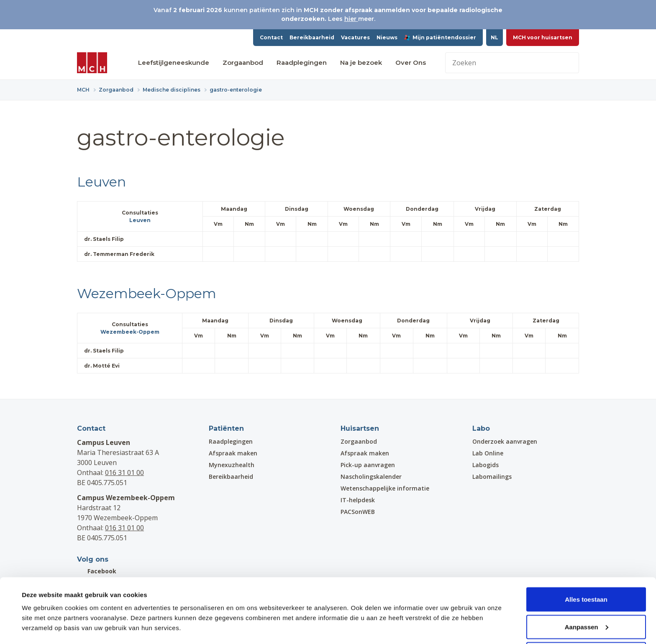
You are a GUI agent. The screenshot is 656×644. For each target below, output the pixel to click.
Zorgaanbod (243, 63)
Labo (481, 428)
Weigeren (586, 622)
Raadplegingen (302, 63)
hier (351, 19)
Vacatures (355, 37)
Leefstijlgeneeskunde (174, 63)
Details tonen (42, 618)
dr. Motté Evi (106, 366)
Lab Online (488, 453)
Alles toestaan (586, 567)
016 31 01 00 (124, 473)
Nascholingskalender (371, 477)
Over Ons (411, 63)
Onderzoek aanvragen (505, 441)
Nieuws (387, 37)
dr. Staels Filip (108, 239)
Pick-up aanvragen (368, 465)
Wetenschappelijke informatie (385, 488)
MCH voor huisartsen (543, 37)
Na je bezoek (361, 63)
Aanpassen (587, 594)
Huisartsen (360, 428)
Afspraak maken (233, 453)
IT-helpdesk (358, 500)
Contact (271, 37)
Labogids (486, 465)
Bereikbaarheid (312, 37)
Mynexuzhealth (232, 465)
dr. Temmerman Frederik (123, 254)
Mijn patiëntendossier (440, 37)
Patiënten (226, 428)
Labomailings (492, 477)
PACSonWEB (358, 512)
